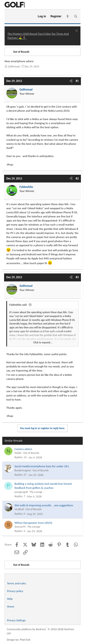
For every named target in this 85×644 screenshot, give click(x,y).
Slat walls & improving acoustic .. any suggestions (44, 505)
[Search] (76, 16)
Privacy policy (15, 591)
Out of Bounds (31, 453)
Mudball (19, 509)
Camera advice (23, 449)
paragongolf (21, 492)
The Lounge (36, 492)
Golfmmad (14, 66)
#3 (77, 277)
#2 (77, 178)
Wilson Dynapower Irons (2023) (33, 523)
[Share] (71, 81)
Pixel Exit (25, 640)
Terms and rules (16, 583)
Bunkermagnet (23, 470)
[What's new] (68, 16)
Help (10, 599)
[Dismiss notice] (76, 31)
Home (11, 606)
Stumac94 (20, 527)
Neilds (18, 453)
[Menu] (10, 17)
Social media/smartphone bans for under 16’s (42, 466)
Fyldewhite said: (18, 305)
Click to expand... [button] (43, 342)
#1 (77, 81)
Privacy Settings (16, 620)
